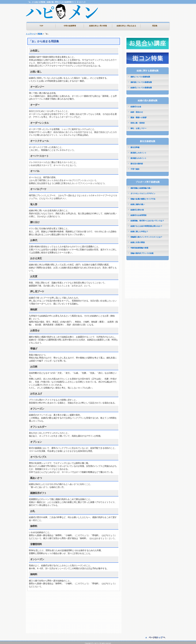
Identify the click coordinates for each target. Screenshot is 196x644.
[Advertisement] (138, 16)
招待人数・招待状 (138, 122)
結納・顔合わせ (137, 111)
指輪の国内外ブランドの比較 (142, 252)
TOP (41, 26)
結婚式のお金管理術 (138, 214)
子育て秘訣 (135, 168)
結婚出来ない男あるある (126, 26)
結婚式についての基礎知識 (141, 86)
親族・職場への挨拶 (138, 116)
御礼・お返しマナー (138, 127)
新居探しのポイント (138, 151)
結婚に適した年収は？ (139, 230)
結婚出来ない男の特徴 (98, 26)
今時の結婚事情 (70, 26)
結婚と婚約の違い (138, 203)
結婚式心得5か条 (137, 208)
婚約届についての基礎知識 (141, 81)
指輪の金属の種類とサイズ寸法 (143, 198)
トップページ (31, 32)
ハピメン (96, 642)
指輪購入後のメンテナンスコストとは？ (146, 236)
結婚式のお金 (136, 105)
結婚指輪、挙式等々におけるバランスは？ (147, 219)
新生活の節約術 (137, 162)
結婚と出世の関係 (138, 241)
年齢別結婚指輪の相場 (139, 246)
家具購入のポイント (138, 157)
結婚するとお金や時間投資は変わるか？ (146, 225)
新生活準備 (135, 146)
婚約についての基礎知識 (140, 75)
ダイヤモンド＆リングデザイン (143, 192)
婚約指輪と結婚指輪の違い (141, 187)
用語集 (155, 26)
